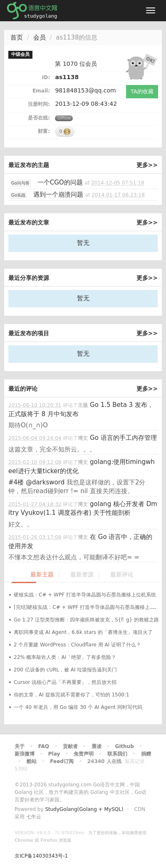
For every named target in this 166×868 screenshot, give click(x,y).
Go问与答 (20, 183)
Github (124, 746)
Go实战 (18, 195)
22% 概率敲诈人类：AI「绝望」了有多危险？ (65, 657)
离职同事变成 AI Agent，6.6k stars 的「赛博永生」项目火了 (83, 632)
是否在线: (39, 118)
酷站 (32, 761)
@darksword (45, 482)
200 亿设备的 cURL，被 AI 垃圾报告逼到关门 (65, 670)
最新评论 (122, 575)
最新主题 (42, 575)
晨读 (97, 746)
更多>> (147, 165)
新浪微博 (25, 754)
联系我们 (117, 754)
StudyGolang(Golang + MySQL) (84, 809)
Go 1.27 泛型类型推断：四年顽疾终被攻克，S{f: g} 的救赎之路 (86, 620)
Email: (41, 91)
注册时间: (39, 104)
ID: (46, 77)
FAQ (44, 746)
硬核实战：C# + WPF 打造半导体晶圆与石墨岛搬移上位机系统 (85, 595)
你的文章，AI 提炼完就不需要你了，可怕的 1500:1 (72, 695)
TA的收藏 (142, 91)
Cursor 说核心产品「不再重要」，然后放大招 (65, 682)
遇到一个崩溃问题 (58, 195)
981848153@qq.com (85, 90)
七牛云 (34, 817)
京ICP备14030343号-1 (41, 856)
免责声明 (84, 754)
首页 (17, 37)
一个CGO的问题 (60, 182)
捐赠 (146, 754)
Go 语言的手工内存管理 (123, 438)
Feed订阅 (62, 761)
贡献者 (70, 746)
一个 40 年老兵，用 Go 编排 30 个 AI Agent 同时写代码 (78, 707)
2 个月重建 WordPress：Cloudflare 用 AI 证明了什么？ (77, 645)
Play (54, 754)
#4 (16, 482)
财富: (44, 131)
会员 (40, 37)
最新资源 (82, 575)
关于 (20, 746)
